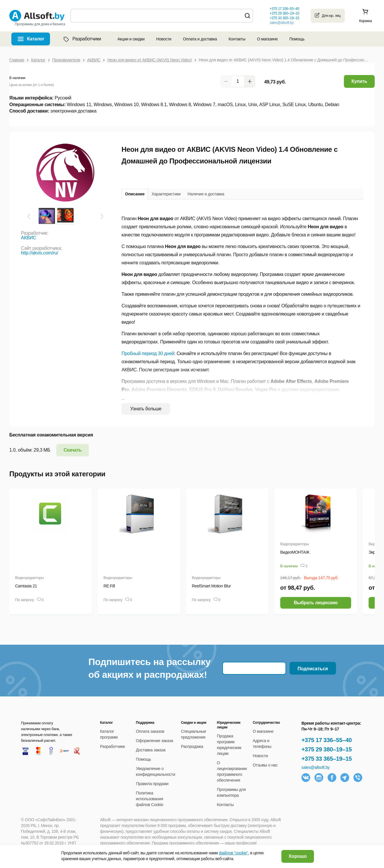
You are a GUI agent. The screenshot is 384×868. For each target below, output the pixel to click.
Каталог (36, 39)
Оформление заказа (155, 741)
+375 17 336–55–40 (327, 740)
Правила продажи (152, 784)
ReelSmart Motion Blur (211, 586)
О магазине (267, 39)
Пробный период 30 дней (148, 353)
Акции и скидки (131, 39)
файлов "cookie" (233, 853)
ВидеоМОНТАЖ (295, 552)
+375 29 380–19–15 (327, 749)
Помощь (297, 39)
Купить (359, 81)
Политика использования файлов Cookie (150, 799)
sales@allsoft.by (281, 23)
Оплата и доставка (200, 39)
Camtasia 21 (26, 586)
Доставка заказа (151, 750)
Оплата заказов (150, 731)
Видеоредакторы (30, 578)
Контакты (237, 39)
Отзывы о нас (265, 765)
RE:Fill (109, 586)
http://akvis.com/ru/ (40, 253)
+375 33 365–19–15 (327, 759)
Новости (164, 39)
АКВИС (28, 238)
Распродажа (192, 746)
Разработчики (82, 39)
